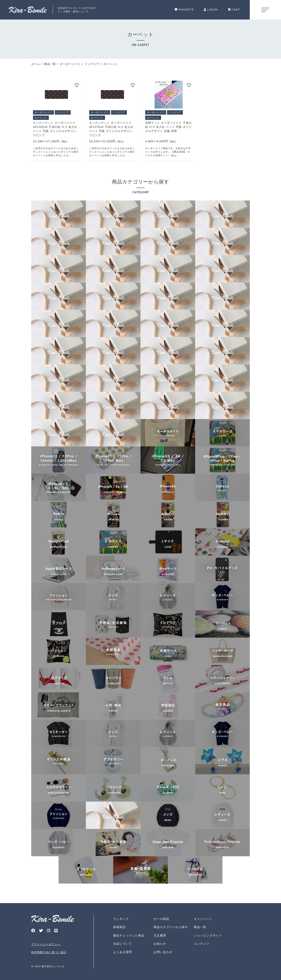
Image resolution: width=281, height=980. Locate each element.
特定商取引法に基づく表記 (49, 952)
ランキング (121, 919)
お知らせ (160, 944)
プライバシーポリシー (46, 944)
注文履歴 (160, 935)
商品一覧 (200, 927)
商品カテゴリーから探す (171, 927)
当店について (123, 944)
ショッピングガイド (208, 935)
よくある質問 (123, 952)
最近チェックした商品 (129, 935)
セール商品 (161, 919)
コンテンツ (202, 944)
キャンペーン (203, 919)
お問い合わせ (163, 952)
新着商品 (119, 927)
